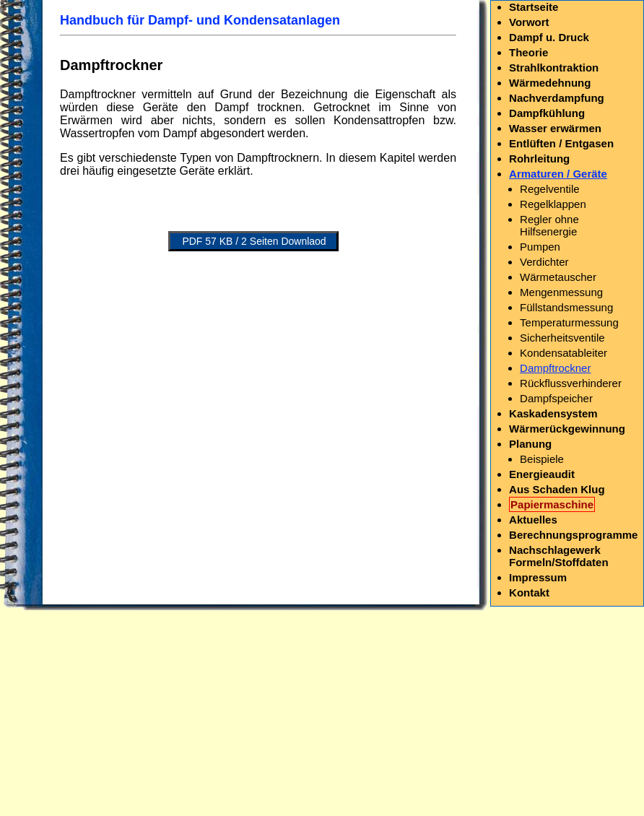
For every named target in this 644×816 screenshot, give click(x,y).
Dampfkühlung (547, 113)
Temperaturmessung (569, 322)
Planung (530, 444)
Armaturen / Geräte (558, 174)
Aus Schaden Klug (557, 489)
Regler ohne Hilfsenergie (549, 225)
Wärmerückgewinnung (567, 429)
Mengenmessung (561, 292)
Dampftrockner (555, 368)
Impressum (538, 577)
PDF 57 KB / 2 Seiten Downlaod (254, 241)
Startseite (534, 7)
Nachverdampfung (557, 98)
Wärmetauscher (558, 277)
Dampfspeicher (556, 398)
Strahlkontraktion (554, 68)
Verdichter (544, 262)
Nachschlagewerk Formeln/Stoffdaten (559, 556)
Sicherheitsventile (562, 338)
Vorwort (529, 22)
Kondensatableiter (563, 353)
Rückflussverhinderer (571, 383)
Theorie (528, 52)
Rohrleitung (539, 159)
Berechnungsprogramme (573, 535)
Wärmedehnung (550, 83)
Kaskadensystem (553, 413)
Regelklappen (553, 204)
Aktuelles (533, 520)
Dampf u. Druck (549, 37)
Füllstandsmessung (566, 307)
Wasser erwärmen (555, 128)
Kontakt (529, 593)
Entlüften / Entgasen (561, 143)
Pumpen (540, 247)
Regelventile (550, 189)
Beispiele (542, 459)
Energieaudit (542, 474)
